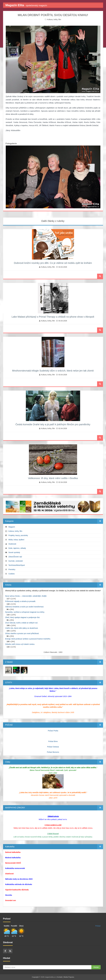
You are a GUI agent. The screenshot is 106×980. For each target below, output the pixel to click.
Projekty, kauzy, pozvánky (18, 535)
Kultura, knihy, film (54, 19)
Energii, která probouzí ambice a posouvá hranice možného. (28, 639)
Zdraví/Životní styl (15, 557)
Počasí (98, 926)
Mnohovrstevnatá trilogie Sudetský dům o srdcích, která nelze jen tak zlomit (53, 371)
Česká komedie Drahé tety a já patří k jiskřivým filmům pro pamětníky (53, 424)
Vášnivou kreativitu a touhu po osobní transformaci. (25, 607)
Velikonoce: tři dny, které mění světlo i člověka (53, 478)
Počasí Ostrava (53, 747)
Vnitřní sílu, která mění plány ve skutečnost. (22, 628)
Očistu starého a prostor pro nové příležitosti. (22, 633)
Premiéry (12, 569)
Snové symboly (14, 552)
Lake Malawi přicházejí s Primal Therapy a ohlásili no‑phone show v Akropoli (53, 317)
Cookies (12, 574)
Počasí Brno (53, 741)
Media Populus (69, 977)
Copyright (35, 977)
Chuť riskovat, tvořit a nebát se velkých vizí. (22, 623)
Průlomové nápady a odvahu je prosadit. (21, 601)
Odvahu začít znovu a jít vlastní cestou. (20, 644)
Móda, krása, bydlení (16, 540)
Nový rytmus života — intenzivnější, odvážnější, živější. (26, 596)
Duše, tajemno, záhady (17, 548)
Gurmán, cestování (16, 561)
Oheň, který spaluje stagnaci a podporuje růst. (23, 617)
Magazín (12, 527)
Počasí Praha (53, 731)
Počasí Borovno (53, 752)
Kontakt (60, 977)
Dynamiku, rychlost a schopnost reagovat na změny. (25, 612)
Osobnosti (12, 544)
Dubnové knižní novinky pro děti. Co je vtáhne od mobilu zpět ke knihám (53, 263)
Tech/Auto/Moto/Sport (17, 565)
